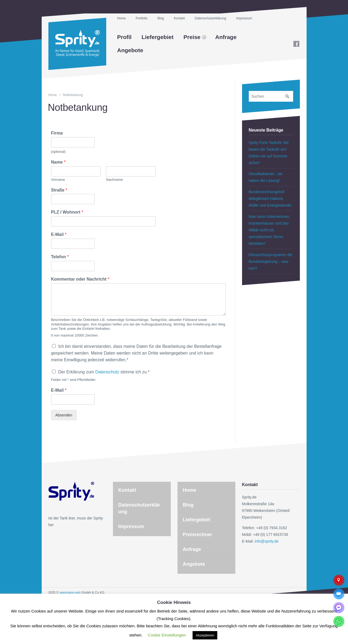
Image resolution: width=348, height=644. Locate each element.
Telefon (60, 257)
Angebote (130, 50)
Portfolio (142, 18)
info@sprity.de (267, 541)
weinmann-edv (70, 593)
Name (58, 162)
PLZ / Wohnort (67, 212)
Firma (57, 133)
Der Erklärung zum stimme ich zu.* (104, 372)
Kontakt (180, 18)
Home (122, 18)
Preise (192, 37)
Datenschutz (107, 372)
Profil (125, 37)
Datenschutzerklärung (210, 18)
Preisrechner (198, 535)
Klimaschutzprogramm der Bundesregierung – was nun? (271, 261)
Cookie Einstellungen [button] (167, 635)
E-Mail (59, 234)
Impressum (244, 18)
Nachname (114, 180)
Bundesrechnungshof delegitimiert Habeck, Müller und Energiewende (270, 199)
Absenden (64, 415)
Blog (161, 18)
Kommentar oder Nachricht (80, 279)
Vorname (58, 180)
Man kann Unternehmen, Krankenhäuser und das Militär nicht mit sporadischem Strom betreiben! (269, 230)
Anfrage (226, 37)
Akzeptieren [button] (205, 635)
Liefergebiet (157, 37)
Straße (59, 190)
